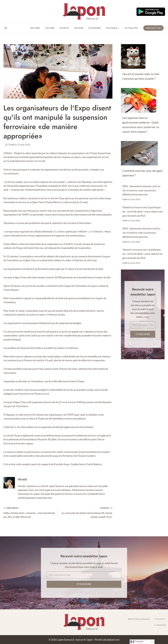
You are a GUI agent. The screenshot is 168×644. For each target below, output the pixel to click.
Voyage (79, 28)
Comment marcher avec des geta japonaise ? (142, 173)
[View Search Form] (6, 28)
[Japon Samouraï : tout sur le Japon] (84, 12)
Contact (160, 619)
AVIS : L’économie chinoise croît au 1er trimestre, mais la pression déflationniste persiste (141, 190)
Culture (50, 28)
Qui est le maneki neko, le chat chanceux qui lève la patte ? (141, 76)
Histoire (35, 28)
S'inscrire (143, 334)
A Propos (160, 625)
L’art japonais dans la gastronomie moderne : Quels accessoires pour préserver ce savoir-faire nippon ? (141, 125)
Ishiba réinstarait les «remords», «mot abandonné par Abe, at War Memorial (29, 512)
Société (64, 28)
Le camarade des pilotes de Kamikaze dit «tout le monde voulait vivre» (86, 512)
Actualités (131, 28)
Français (137, 642)
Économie (95, 28)
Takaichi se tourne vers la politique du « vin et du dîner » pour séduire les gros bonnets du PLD (143, 211)
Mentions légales (139, 619)
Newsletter (153, 28)
